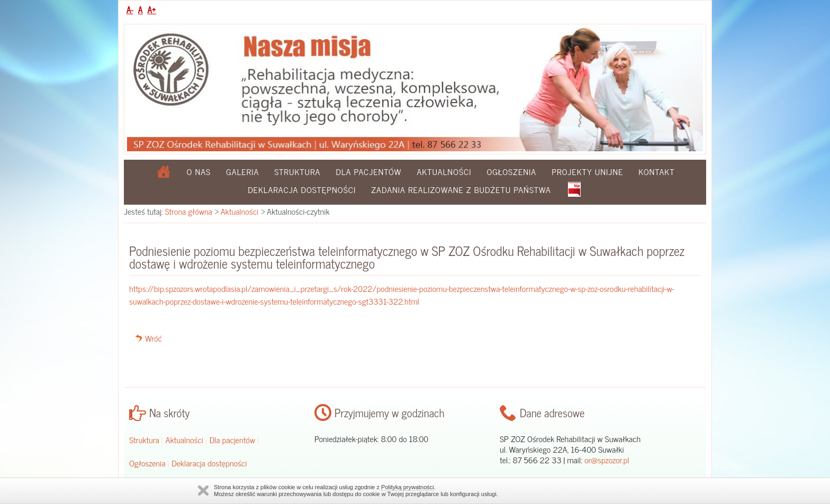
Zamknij (203, 491)
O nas (199, 171)
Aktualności (444, 171)
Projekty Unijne (587, 171)
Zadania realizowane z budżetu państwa (461, 189)
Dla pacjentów (368, 171)
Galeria (242, 171)
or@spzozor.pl (607, 460)
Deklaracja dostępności (302, 189)
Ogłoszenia (511, 171)
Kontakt (656, 171)
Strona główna (189, 211)
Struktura (297, 171)
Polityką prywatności (408, 487)
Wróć (154, 338)
